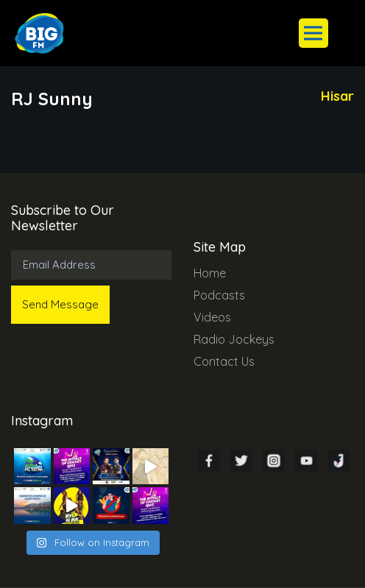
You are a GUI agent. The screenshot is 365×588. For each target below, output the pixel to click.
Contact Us (224, 361)
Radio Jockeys (234, 339)
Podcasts (219, 295)
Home (210, 273)
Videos (212, 317)
